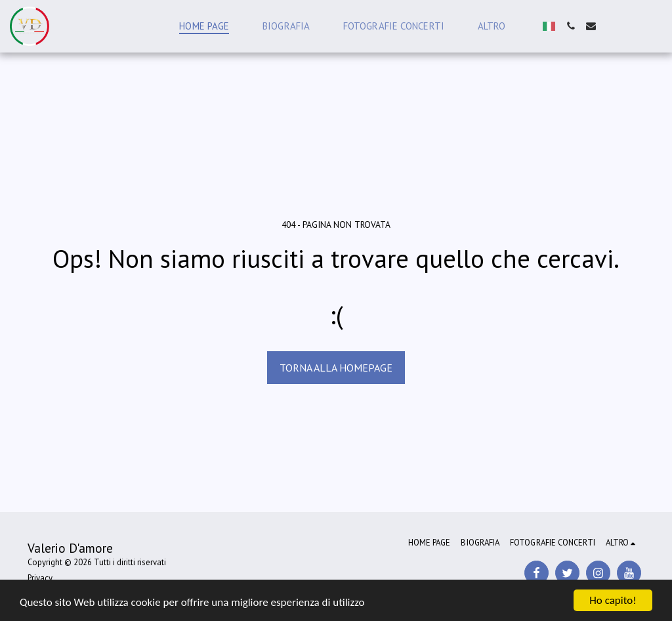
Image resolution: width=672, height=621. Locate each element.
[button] (571, 26)
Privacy (40, 578)
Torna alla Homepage (336, 368)
